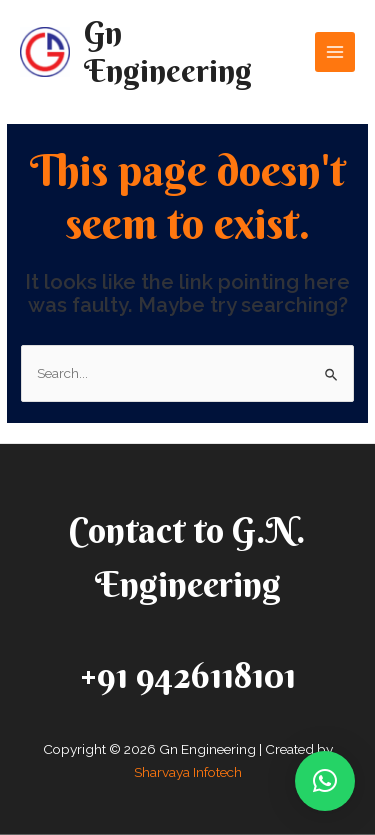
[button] (325, 781)
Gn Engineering (168, 51)
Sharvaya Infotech (188, 772)
